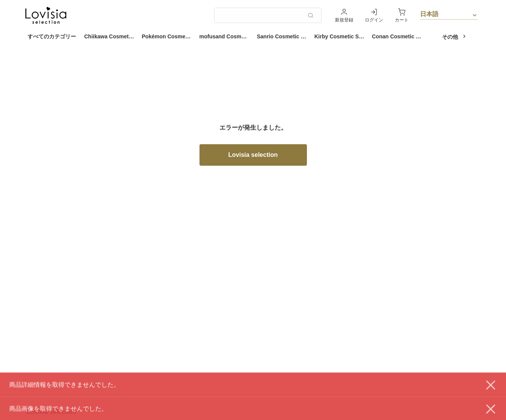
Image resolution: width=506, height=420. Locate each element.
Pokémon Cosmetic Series (169, 36)
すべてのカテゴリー (52, 36)
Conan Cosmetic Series (399, 36)
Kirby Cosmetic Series (341, 36)
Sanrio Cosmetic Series (284, 36)
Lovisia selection (253, 155)
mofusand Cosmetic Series (226, 36)
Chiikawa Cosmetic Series (111, 36)
